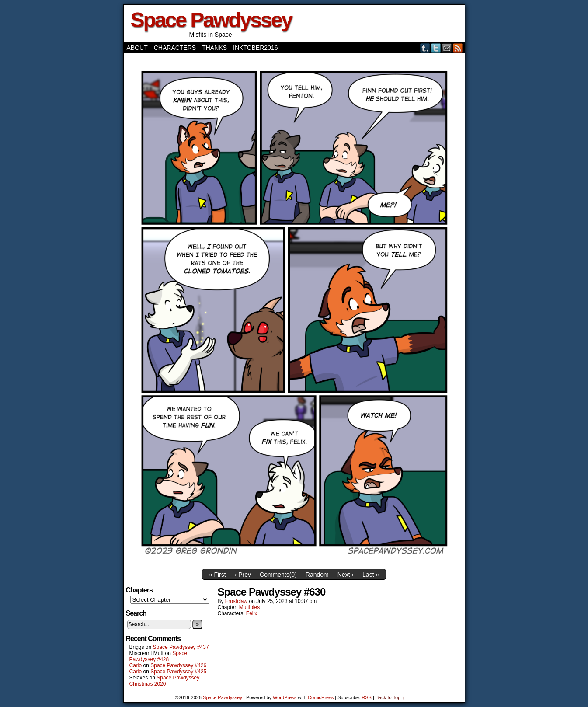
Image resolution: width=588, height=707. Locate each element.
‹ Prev (243, 575)
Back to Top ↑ (390, 697)
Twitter (436, 48)
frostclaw (236, 601)
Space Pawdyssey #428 (158, 656)
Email (447, 48)
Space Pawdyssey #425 (178, 672)
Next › (346, 575)
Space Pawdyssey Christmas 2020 (165, 681)
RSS (458, 48)
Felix (252, 613)
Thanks (214, 48)
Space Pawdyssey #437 (181, 647)
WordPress (285, 697)
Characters (175, 48)
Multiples (249, 607)
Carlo (136, 665)
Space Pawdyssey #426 (178, 665)
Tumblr (425, 48)
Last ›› (371, 575)
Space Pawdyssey (211, 20)
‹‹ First (217, 575)
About (137, 48)
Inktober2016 (255, 48)
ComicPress (321, 697)
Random (317, 575)
